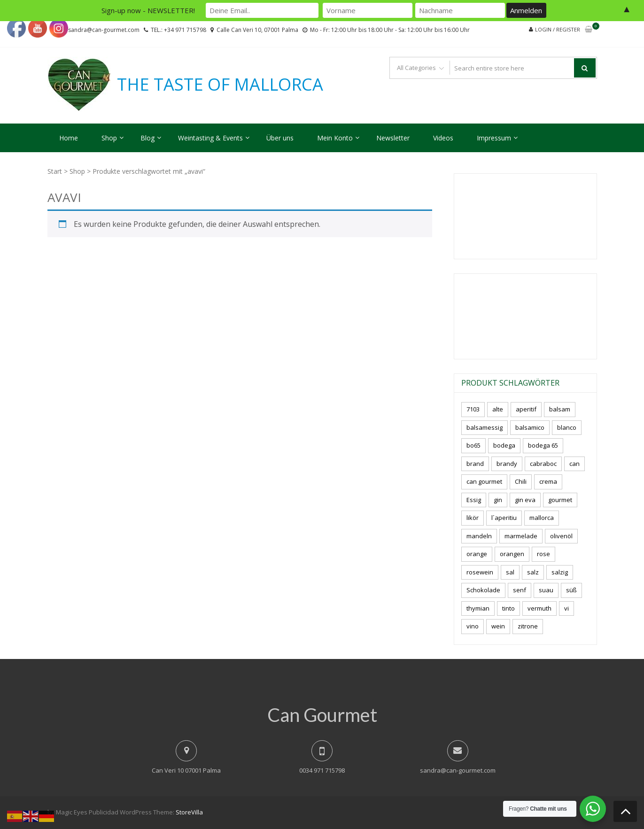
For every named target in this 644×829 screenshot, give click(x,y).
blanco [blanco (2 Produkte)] (567, 427)
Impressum (494, 138)
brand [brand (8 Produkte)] (475, 464)
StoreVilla (189, 812)
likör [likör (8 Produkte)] (473, 518)
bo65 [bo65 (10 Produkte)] (473, 445)
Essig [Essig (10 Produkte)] (474, 500)
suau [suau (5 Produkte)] (546, 590)
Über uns (280, 138)
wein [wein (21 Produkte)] (498, 626)
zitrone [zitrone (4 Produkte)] (528, 626)
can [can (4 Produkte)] (574, 464)
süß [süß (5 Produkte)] (571, 590)
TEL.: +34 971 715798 (178, 30)
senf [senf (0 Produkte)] (520, 590)
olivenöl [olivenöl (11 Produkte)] (561, 536)
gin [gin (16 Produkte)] (498, 500)
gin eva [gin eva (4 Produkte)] (525, 500)
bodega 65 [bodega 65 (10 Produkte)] (543, 445)
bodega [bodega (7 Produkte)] (504, 445)
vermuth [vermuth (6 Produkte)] (539, 608)
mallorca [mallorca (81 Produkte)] (542, 518)
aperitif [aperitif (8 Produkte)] (526, 409)
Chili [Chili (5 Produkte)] (521, 481)
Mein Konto (335, 138)
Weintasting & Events (210, 138)
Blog (147, 138)
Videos (443, 138)
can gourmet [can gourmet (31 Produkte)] (484, 481)
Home (69, 138)
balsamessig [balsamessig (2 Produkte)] (485, 427)
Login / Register (558, 29)
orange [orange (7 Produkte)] (477, 554)
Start (55, 171)
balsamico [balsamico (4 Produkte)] (530, 427)
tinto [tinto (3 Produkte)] (508, 608)
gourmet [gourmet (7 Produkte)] (560, 500)
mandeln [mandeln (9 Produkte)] (479, 536)
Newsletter (393, 138)
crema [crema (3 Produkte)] (548, 481)
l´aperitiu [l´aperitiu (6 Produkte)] (504, 518)
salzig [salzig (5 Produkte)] (560, 572)
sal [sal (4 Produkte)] (510, 572)
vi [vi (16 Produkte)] (566, 608)
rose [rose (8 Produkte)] (543, 554)
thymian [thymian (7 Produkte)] (478, 608)
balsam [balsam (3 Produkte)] (560, 409)
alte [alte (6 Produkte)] (498, 409)
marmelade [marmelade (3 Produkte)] (521, 536)
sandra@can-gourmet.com (458, 770)
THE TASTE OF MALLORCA (220, 85)
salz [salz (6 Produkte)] (533, 572)
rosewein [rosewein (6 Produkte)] (480, 572)
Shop (109, 138)
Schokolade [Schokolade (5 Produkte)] (483, 590)
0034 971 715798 (322, 770)
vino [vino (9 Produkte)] (473, 626)
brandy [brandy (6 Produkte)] (507, 464)
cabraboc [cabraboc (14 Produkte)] (543, 464)
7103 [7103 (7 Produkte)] (473, 409)
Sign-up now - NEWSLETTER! (148, 10)
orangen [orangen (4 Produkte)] (512, 554)
